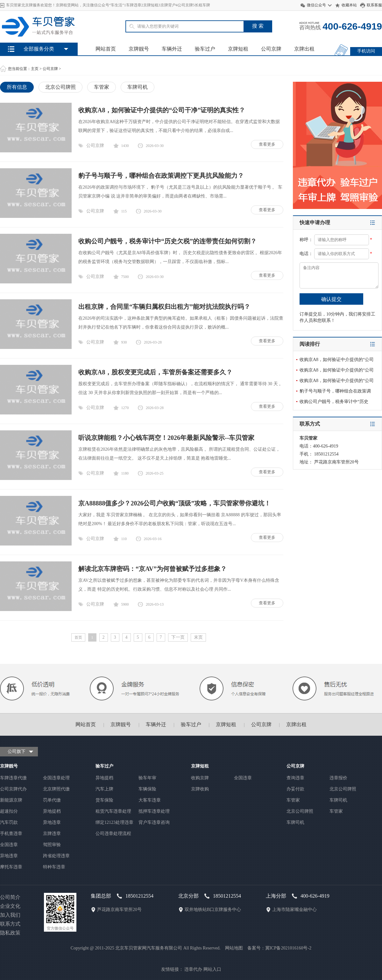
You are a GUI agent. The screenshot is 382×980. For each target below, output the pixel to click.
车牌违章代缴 (13, 778)
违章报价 (338, 778)
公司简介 (10, 897)
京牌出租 (304, 49)
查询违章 (295, 778)
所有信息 (17, 87)
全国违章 (9, 845)
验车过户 (205, 49)
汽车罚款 (9, 822)
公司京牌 (271, 49)
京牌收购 (200, 789)
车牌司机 (138, 87)
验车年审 (147, 778)
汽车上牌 (104, 789)
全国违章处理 (56, 778)
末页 (198, 637)
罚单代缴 (52, 800)
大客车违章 (150, 800)
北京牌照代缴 (56, 789)
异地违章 (52, 822)
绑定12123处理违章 (114, 822)
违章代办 (193, 969)
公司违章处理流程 (113, 834)
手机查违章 (11, 834)
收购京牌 (200, 778)
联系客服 (374, 5)
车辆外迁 (172, 49)
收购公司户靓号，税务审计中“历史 (334, 402)
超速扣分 (9, 811)
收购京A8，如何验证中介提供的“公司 (337, 360)
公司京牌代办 (13, 789)
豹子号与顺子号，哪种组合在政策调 (335, 391)
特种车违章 (54, 867)
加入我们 (10, 915)
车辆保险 (147, 789)
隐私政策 (10, 933)
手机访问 (366, 51)
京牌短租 (238, 49)
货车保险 (104, 800)
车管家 (102, 87)
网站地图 (234, 948)
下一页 (178, 637)
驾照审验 (52, 845)
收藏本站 (349, 5)
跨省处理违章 (56, 856)
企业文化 (10, 906)
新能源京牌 (11, 800)
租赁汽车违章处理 (113, 811)
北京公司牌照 (60, 87)
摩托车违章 (11, 867)
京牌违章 (52, 834)
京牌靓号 (139, 49)
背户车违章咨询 (154, 822)
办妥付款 (295, 789)
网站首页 (106, 49)
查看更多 (267, 144)
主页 (35, 69)
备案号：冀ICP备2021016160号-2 (279, 948)
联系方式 (10, 924)
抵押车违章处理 (154, 811)
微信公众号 (316, 5)
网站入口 (212, 969)
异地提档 (52, 811)
